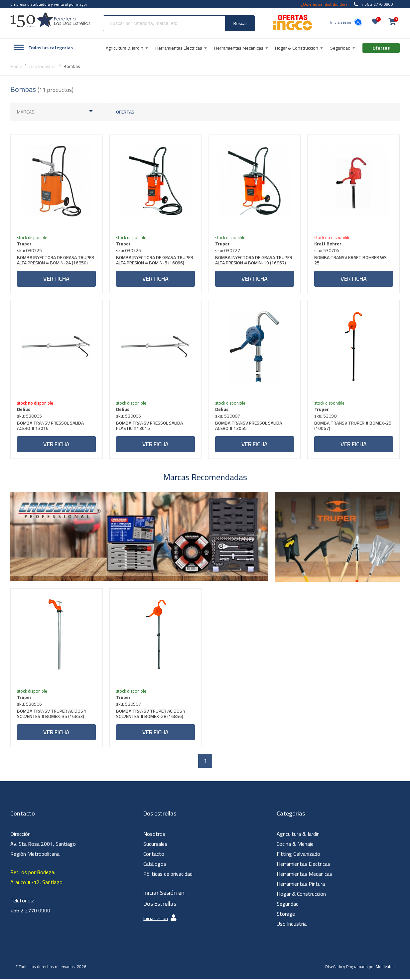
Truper (25, 244)
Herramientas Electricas (303, 865)
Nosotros (154, 835)
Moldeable (385, 968)
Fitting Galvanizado (298, 855)
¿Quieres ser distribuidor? (324, 4)
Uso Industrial (292, 925)
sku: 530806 (129, 416)
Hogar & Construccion (301, 895)
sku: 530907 (129, 705)
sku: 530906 (30, 705)
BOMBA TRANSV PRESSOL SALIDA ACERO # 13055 (249, 427)
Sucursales (155, 845)
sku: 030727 (228, 250)
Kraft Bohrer (328, 244)
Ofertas (125, 112)
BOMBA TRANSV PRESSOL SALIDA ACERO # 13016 (51, 427)
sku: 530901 (327, 416)
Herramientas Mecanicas (304, 875)
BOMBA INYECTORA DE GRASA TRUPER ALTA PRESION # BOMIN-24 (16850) (56, 261)
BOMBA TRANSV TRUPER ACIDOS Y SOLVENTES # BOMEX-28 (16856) (151, 715)
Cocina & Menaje (295, 845)
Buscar (240, 23)
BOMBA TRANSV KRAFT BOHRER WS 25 (350, 261)
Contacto (154, 855)
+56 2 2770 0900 (30, 911)
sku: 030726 (129, 250)
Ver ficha (56, 279)
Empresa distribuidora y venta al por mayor (49, 4)
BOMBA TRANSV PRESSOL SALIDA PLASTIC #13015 (150, 427)
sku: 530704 (327, 250)
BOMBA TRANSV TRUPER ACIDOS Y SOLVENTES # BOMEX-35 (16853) (52, 715)
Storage (286, 915)
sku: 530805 (30, 416)
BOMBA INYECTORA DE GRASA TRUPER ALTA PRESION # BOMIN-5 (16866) (155, 261)
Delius (24, 410)
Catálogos (155, 865)
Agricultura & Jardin (298, 835)
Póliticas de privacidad (168, 875)
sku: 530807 (228, 416)
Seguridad (288, 905)
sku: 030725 (30, 250)
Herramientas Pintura (301, 885)
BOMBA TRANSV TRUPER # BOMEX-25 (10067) (353, 427)
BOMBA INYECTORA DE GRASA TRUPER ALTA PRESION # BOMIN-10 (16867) (254, 261)
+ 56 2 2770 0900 (373, 4)
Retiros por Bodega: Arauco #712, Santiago (36, 878)
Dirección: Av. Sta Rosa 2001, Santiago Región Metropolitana (43, 845)
